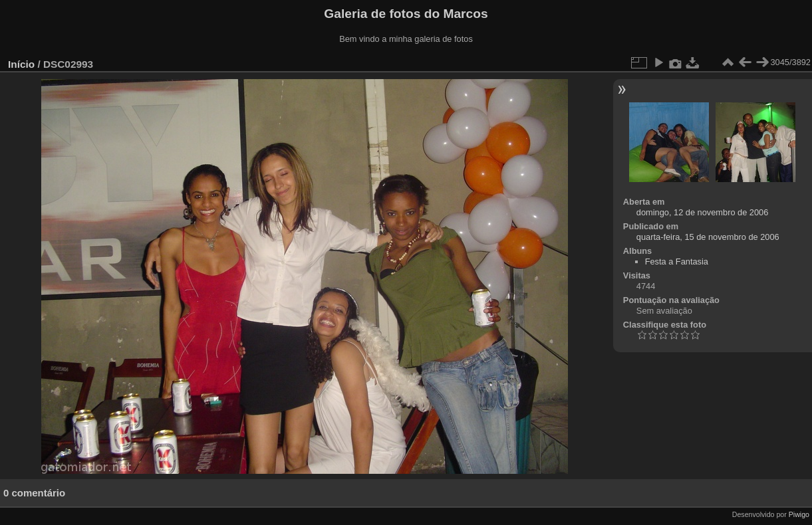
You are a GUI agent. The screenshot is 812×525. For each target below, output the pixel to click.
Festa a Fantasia (677, 262)
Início (21, 64)
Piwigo (799, 514)
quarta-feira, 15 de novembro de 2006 (708, 237)
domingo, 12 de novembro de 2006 (703, 212)
